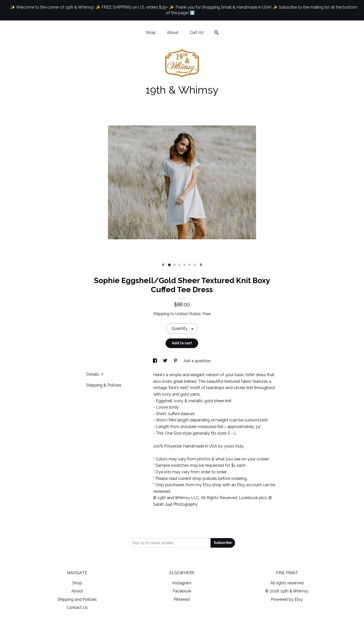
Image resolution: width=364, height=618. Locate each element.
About (173, 33)
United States (188, 314)
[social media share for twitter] (166, 361)
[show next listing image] (201, 265)
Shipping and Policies (77, 599)
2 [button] (174, 265)
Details (95, 374)
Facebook (182, 591)
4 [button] (185, 265)
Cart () (197, 33)
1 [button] (169, 265)
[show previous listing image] (163, 265)
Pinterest (182, 599)
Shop (151, 33)
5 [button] (190, 265)
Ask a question (197, 361)
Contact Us (77, 608)
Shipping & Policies (104, 385)
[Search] (217, 33)
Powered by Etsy (287, 599)
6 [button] (195, 265)
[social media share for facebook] (155, 361)
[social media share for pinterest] (176, 361)
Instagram (182, 583)
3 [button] (179, 265)
